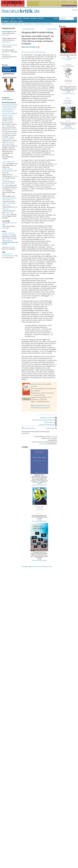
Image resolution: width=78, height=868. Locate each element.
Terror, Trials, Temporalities (8, 213)
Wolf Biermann (10, 110)
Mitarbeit (5, 21)
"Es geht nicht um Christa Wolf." (9, 183)
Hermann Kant (6, 113)
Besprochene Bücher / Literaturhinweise (34, 52)
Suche (56, 18)
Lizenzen (42, 444)
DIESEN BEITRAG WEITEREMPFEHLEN (44, 420)
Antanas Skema (36, 384)
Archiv (13, 18)
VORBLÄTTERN (52, 29)
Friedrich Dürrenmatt (8, 116)
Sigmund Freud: (10, 242)
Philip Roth (15, 104)
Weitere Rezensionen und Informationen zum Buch (40, 407)
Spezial (19, 18)
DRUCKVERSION (51, 422)
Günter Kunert (6, 104)
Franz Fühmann (12, 130)
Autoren (34, 18)
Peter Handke (13, 133)
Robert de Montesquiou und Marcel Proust (9, 199)
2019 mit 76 (5, 180)
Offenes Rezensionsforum (10, 45)
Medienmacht (6, 42)
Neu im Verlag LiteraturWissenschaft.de (68, 128)
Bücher (26, 18)
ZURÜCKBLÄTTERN (28, 29)
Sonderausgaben (7, 99)
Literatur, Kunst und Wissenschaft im (9, 235)
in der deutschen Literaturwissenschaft (8, 255)
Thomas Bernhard (7, 121)
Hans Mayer (6, 35)
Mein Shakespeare (7, 112)
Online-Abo (5, 58)
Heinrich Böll (6, 106)
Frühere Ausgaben (13, 24)
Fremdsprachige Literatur (43, 24)
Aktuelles (5, 18)
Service (41, 18)
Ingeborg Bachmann (8, 138)
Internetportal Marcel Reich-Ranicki (8, 143)
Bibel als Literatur (10, 247)
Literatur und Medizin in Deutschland (9, 204)
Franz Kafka (5, 228)
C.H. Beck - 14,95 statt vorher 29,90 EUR (68, 59)
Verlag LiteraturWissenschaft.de (39, 484)
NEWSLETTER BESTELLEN (48, 425)
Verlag (75, 10)
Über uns (14, 21)
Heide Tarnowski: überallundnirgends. (8, 170)
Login (20, 21)
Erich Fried (5, 126)
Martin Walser (8, 108)
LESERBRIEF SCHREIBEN (48, 418)
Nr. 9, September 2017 (27, 24)
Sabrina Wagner (31, 47)
